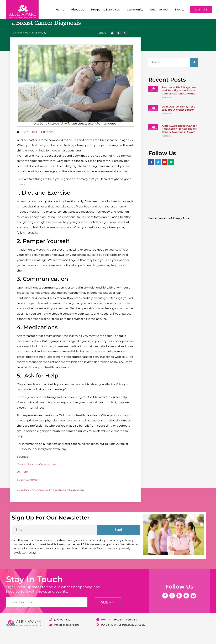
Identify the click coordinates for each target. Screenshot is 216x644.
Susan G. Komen (28, 491)
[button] (112, 44)
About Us (78, 10)
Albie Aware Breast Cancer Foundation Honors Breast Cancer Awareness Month (179, 140)
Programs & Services (105, 10)
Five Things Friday (35, 44)
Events (179, 10)
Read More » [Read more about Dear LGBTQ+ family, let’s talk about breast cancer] (167, 125)
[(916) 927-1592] (51, 631)
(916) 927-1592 (62, 631)
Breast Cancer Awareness (30, 501)
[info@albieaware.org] (51, 636)
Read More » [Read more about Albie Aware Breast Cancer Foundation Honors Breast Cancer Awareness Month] (167, 147)
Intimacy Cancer (76, 501)
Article (18, 44)
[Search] (194, 74)
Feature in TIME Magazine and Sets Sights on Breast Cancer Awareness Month (179, 102)
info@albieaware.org (66, 636)
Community (135, 10)
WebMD (23, 483)
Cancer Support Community (36, 476)
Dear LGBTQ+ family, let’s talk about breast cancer (178, 119)
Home (60, 10)
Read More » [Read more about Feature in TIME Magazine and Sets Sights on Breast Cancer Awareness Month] (167, 109)
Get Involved (159, 10)
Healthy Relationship (55, 501)
